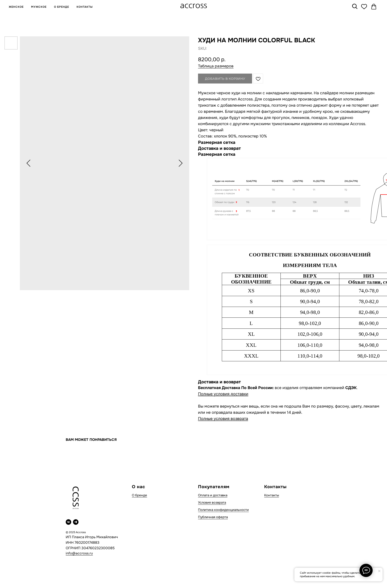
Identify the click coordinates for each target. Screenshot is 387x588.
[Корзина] (374, 7)
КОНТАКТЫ (85, 7)
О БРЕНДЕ (62, 7)
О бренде (139, 495)
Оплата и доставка (213, 495)
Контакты (272, 495)
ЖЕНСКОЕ (16, 7)
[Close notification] (379, 571)
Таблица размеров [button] (216, 66)
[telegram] (76, 522)
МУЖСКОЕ (39, 7)
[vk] (68, 522)
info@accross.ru (79, 553)
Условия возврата (212, 503)
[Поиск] (354, 7)
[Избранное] (364, 7)
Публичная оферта (213, 517)
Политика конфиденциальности (223, 510)
